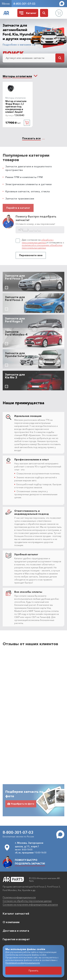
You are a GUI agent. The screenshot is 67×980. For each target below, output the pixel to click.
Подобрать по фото (21, 793)
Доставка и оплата (16, 931)
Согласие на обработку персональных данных (27, 901)
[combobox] (17, 76)
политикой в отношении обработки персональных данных (42, 246)
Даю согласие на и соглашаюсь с (43, 244)
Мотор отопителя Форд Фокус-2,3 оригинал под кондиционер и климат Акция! (16, 107)
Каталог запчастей (16, 913)
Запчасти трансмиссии (20, 199)
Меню (6, 4)
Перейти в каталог (18, 208)
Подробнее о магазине (19, 45)
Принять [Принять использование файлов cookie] (33, 971)
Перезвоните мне (31, 255)
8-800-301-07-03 (24, 4)
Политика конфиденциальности (19, 897)
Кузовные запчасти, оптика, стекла (28, 191)
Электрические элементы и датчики (28, 184)
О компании (11, 922)
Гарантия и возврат (16, 939)
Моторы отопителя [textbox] (17, 76)
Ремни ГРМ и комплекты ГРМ (24, 177)
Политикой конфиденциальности (23, 963)
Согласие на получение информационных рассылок (30, 904)
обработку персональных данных (38, 241)
